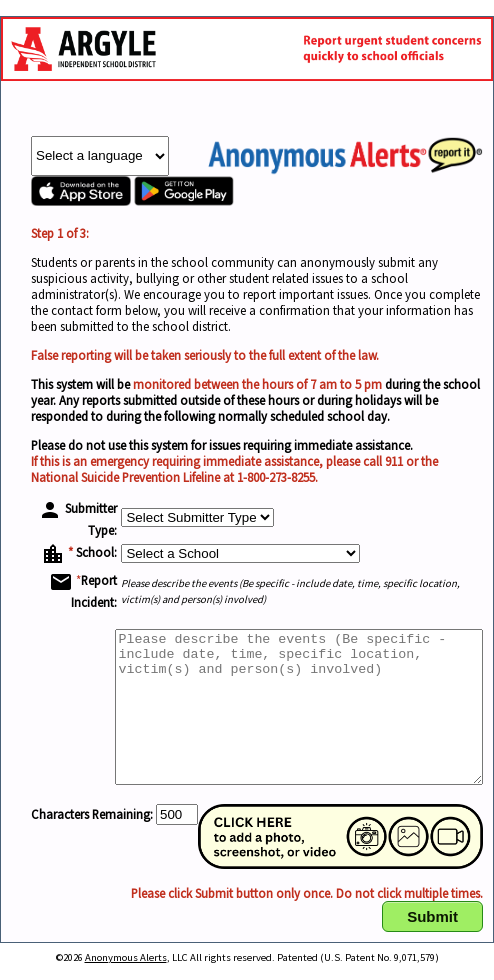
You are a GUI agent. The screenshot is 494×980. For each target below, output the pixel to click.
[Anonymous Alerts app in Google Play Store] (184, 201)
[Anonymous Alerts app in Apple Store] (81, 201)
